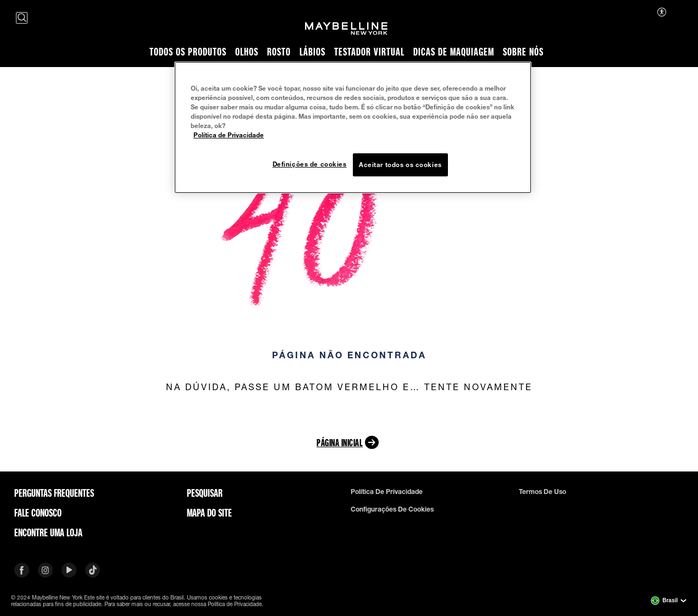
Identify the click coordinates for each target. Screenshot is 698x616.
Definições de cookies (310, 164)
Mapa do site (209, 513)
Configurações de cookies (392, 509)
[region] (353, 127)
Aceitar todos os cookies (400, 165)
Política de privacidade (387, 492)
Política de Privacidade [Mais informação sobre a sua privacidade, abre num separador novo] (229, 135)
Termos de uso (542, 492)
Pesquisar (205, 493)
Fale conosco (38, 513)
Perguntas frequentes (54, 493)
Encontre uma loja (48, 532)
